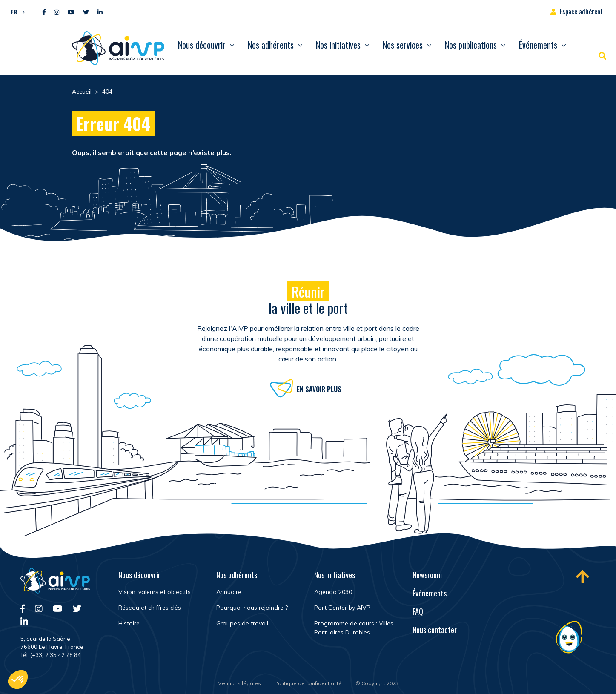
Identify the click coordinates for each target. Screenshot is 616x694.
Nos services (403, 45)
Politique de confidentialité (308, 683)
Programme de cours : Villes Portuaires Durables (354, 628)
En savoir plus (319, 391)
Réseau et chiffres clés (150, 608)
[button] (16, 11)
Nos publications (471, 45)
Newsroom (427, 575)
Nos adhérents (271, 45)
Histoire (129, 623)
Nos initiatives (338, 45)
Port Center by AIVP (342, 608)
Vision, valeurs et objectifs (155, 592)
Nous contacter (435, 630)
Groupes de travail (242, 623)
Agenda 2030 (333, 592)
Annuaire (229, 592)
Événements (538, 45)
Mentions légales (239, 683)
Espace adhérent (581, 11)
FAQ (418, 611)
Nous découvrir (202, 45)
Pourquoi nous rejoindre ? (252, 608)
